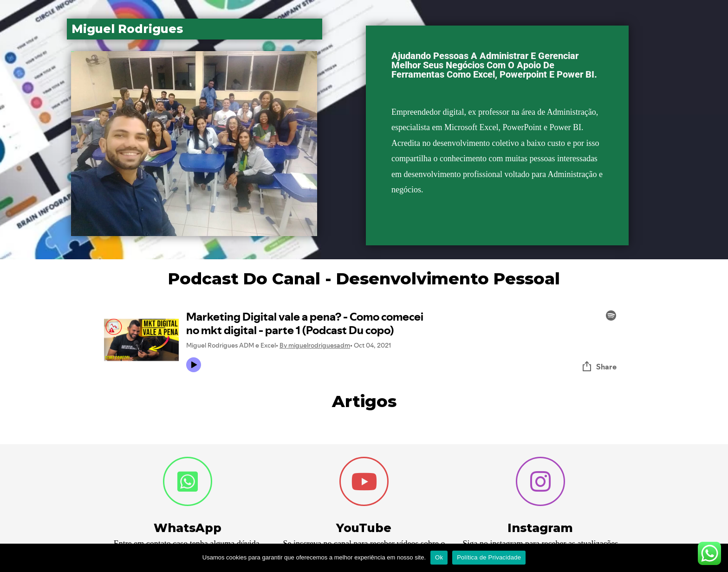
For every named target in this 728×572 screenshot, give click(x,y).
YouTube (364, 528)
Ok (439, 557)
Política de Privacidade (489, 557)
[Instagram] (540, 481)
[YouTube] (364, 481)
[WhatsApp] (188, 481)
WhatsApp (188, 528)
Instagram (540, 528)
